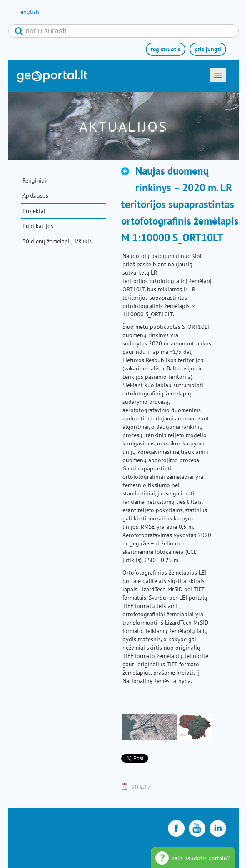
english (30, 12)
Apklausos (35, 195)
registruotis (166, 49)
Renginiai (34, 180)
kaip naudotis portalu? (201, 858)
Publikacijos (38, 226)
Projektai (34, 211)
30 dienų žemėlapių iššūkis (57, 241)
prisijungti (208, 49)
